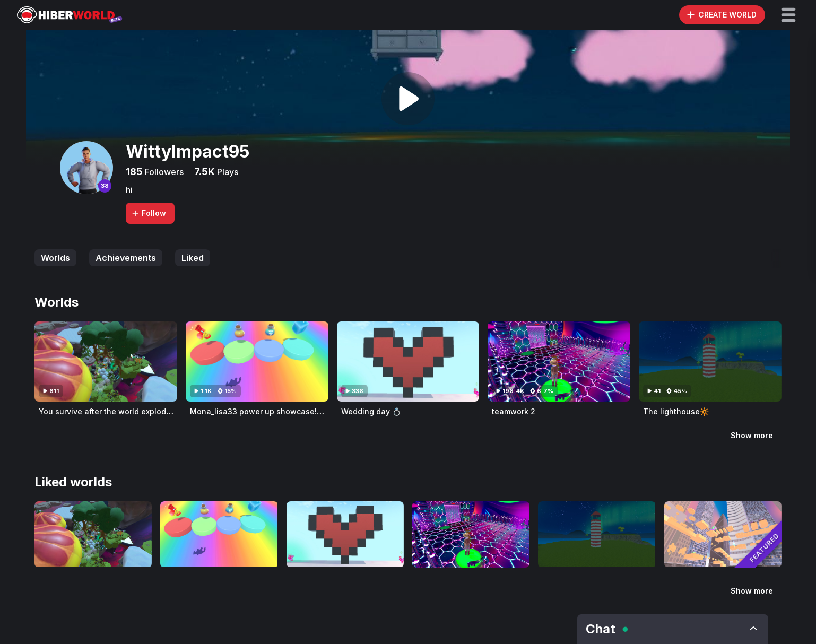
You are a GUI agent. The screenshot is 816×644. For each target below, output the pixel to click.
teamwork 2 (514, 411)
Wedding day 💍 (371, 411)
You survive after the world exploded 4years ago (129, 411)
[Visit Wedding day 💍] (408, 362)
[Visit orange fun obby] (723, 534)
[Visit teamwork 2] (559, 362)
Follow (149, 213)
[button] (788, 15)
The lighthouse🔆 (676, 411)
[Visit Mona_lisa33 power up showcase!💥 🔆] (257, 362)
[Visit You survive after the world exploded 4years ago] (106, 362)
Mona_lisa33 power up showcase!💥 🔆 (263, 411)
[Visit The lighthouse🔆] (710, 362)
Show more (752, 435)
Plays (227, 172)
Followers (163, 172)
